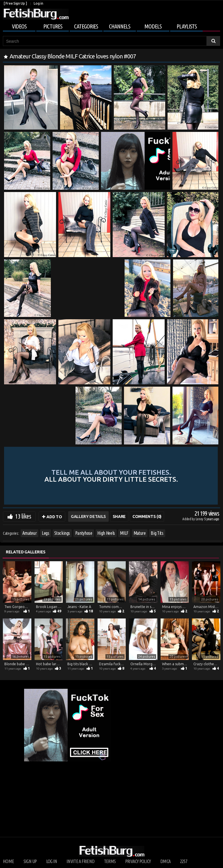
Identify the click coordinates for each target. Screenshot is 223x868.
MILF (124, 533)
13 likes (23, 516)
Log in (38, 3)
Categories (86, 26)
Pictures (53, 26)
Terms (110, 861)
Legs (46, 533)
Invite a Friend (80, 861)
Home (8, 861)
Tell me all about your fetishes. (111, 476)
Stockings (62, 533)
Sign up (30, 861)
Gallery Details (88, 517)
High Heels (106, 533)
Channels (119, 26)
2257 (184, 861)
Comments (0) (147, 517)
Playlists (187, 26)
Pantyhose (84, 533)
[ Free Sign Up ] (15, 3)
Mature (140, 533)
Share (119, 517)
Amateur (30, 533)
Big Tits (157, 533)
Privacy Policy (138, 861)
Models (153, 26)
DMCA (165, 861)
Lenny (200, 519)
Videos (19, 26)
